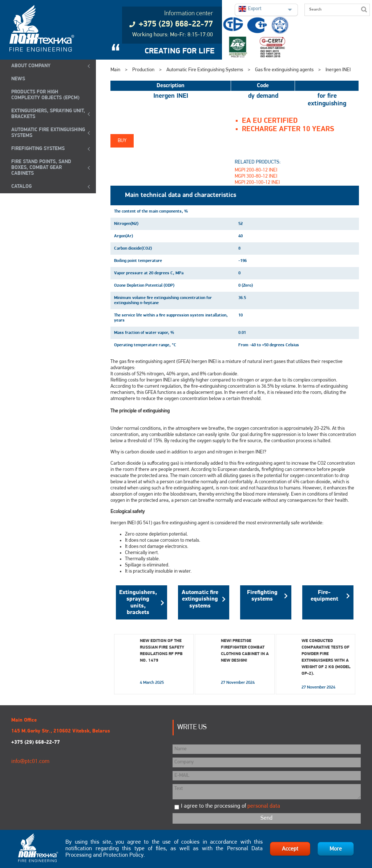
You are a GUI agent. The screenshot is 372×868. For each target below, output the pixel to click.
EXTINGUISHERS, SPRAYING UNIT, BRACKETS (48, 114)
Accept (290, 849)
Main (115, 70)
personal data (264, 806)
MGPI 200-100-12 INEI (257, 183)
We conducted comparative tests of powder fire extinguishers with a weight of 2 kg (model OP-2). (326, 657)
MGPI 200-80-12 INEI (256, 170)
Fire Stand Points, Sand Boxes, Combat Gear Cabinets (41, 168)
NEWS (18, 79)
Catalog (21, 187)
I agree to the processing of (231, 806)
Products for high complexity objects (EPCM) (45, 95)
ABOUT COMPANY (31, 66)
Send (266, 818)
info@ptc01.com (30, 762)
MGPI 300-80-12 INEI (256, 176)
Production (143, 70)
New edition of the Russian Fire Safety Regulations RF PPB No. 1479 (162, 651)
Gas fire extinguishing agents (284, 70)
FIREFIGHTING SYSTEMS (38, 149)
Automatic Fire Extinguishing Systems (48, 133)
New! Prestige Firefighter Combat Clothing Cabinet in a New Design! (245, 651)
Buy (122, 141)
